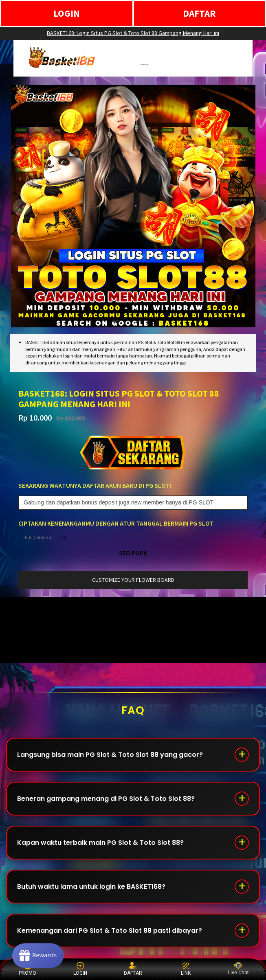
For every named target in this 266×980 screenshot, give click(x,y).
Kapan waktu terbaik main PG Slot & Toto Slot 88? (100, 843)
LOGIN (67, 13)
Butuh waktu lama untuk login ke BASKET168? (91, 887)
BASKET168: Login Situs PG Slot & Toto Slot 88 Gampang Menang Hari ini (133, 33)
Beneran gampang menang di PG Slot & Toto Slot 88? (106, 799)
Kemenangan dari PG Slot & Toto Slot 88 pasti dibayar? (110, 931)
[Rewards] (38, 956)
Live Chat (239, 969)
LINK (186, 969)
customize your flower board (133, 580)
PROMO (27, 969)
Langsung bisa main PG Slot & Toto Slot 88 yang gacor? (110, 755)
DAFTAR (199, 13)
